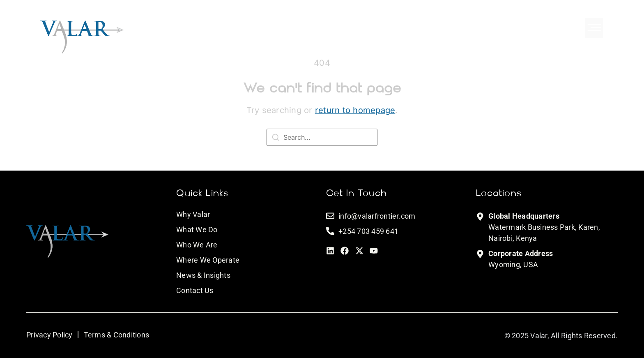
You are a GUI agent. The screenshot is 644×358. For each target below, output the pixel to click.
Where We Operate (208, 260)
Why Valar (193, 214)
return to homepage (355, 110)
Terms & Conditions (117, 335)
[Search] (276, 139)
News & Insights (203, 275)
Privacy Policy (49, 335)
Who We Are (197, 245)
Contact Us (195, 290)
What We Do (197, 230)
